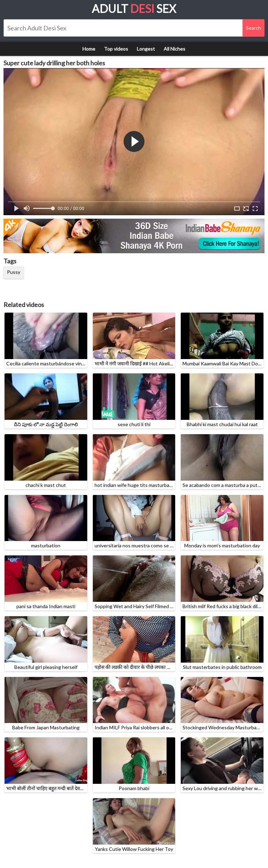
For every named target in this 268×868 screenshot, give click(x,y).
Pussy (14, 272)
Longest (146, 49)
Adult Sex (134, 9)
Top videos (116, 49)
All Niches (174, 49)
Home (89, 49)
